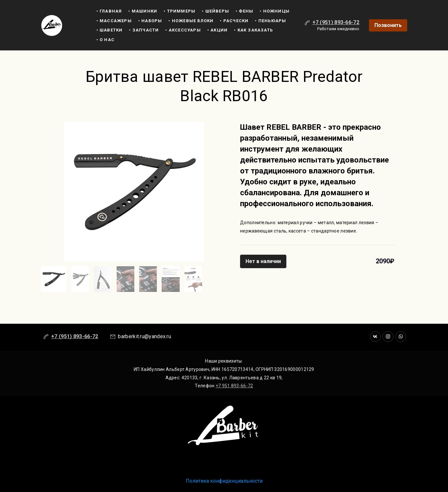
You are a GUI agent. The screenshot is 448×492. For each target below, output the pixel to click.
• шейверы (215, 11)
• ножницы (275, 11)
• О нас (105, 40)
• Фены (244, 11)
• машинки (143, 11)
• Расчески (234, 21)
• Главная (109, 11)
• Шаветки (110, 30)
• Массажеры (114, 21)
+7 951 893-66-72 (234, 386)
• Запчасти (144, 30)
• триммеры (179, 11)
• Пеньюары (270, 21)
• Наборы (150, 21)
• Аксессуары (183, 30)
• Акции (217, 30)
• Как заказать (253, 30)
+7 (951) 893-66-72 (336, 22)
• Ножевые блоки (191, 21)
